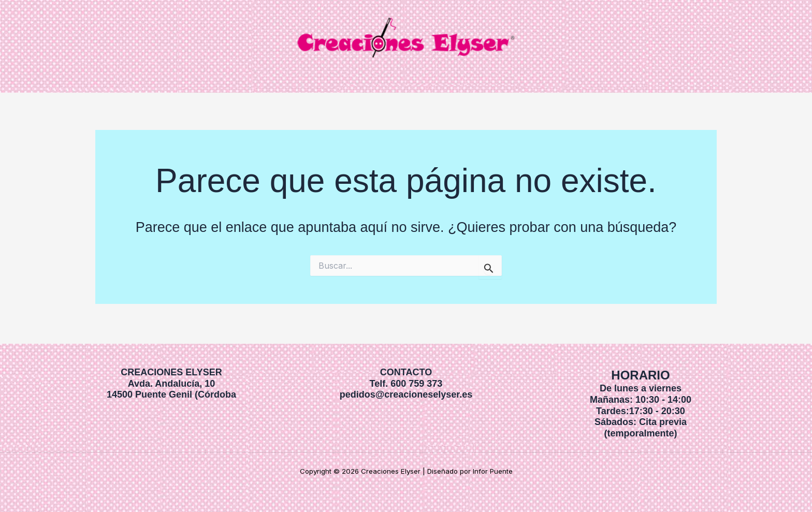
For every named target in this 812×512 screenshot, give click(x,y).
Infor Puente (493, 471)
